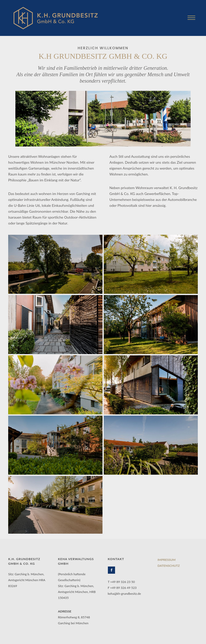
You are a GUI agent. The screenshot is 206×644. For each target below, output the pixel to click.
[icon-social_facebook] (113, 570)
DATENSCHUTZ (169, 566)
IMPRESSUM (167, 560)
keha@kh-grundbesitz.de (125, 594)
